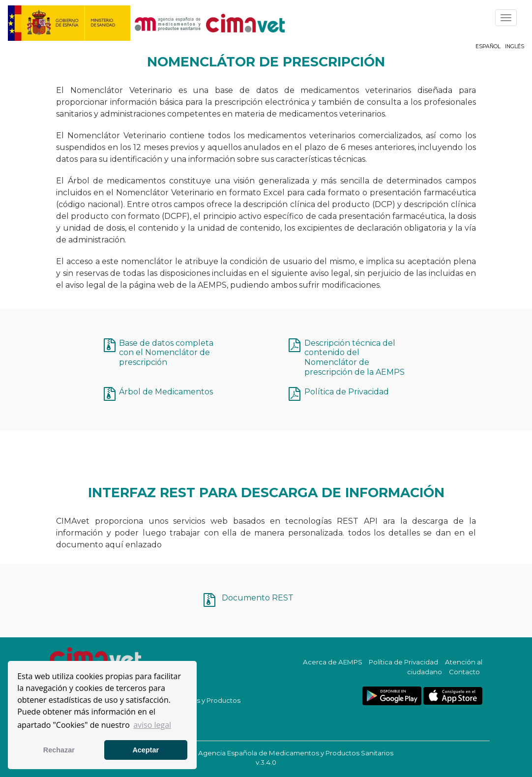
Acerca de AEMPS (333, 662)
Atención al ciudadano (445, 667)
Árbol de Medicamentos (166, 392)
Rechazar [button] (59, 750)
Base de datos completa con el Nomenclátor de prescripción (166, 353)
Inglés (515, 46)
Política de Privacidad (347, 392)
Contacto (464, 672)
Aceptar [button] (146, 750)
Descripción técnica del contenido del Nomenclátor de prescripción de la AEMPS (355, 358)
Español (488, 46)
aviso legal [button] (152, 725)
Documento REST (258, 598)
